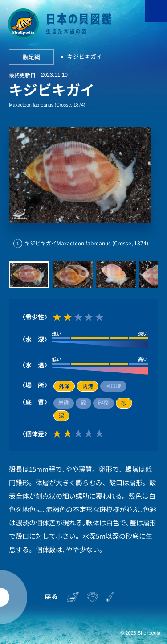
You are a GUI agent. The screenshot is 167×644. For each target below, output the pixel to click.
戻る (51, 596)
